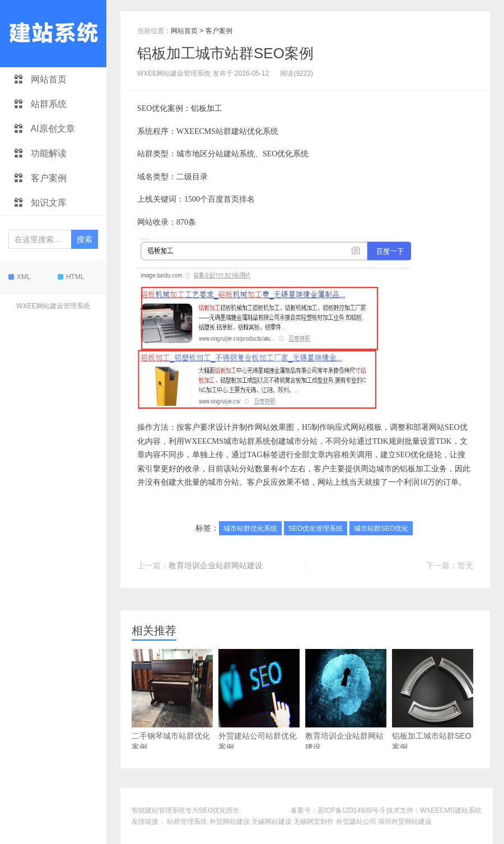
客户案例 (40, 178)
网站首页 (40, 79)
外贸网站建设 (230, 822)
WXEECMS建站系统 (451, 810)
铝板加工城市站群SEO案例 (225, 53)
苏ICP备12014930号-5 (351, 810)
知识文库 (40, 203)
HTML (71, 277)
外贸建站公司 (356, 822)
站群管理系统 (187, 822)
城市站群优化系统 (250, 528)
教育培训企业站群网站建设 (216, 565)
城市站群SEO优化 (381, 528)
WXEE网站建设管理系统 (53, 306)
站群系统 (40, 104)
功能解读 (40, 153)
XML (20, 277)
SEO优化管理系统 (316, 528)
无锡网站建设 (272, 822)
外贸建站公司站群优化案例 (259, 700)
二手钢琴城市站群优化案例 (172, 700)
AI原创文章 (45, 129)
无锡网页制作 (314, 822)
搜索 (85, 239)
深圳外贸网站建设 (405, 822)
